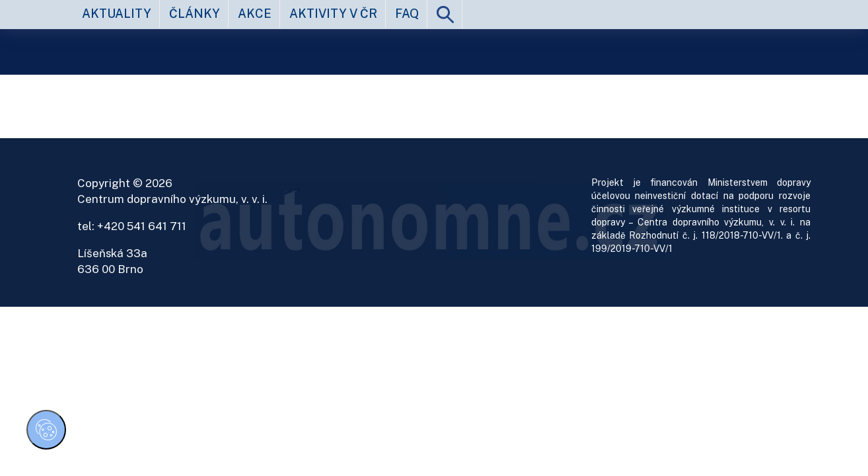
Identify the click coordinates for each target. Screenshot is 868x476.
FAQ (407, 14)
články (195, 14)
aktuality (117, 14)
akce (255, 14)
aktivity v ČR (333, 14)
